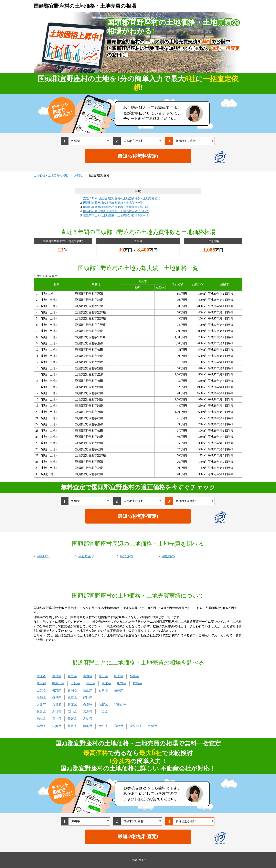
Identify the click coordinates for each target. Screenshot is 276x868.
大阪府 (41, 705)
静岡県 (88, 697)
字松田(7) (168, 556)
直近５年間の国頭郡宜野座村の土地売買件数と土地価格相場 (122, 198)
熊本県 (88, 726)
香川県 (57, 719)
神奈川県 (58, 683)
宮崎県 (119, 726)
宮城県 (88, 676)
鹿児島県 (136, 726)
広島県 (88, 712)
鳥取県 (41, 712)
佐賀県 (57, 726)
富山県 (88, 690)
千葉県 (75, 683)
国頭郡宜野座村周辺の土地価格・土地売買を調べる (116, 207)
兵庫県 (72, 705)
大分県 (103, 726)
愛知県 (41, 697)
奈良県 (88, 705)
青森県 (57, 676)
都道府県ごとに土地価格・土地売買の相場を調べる (116, 216)
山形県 (119, 676)
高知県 (88, 719)
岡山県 (72, 712)
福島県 (134, 676)
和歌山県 (120, 705)
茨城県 (106, 683)
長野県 (57, 690)
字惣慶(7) (127, 556)
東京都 (41, 683)
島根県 (57, 712)
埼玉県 (91, 683)
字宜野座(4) (86, 556)
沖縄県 (153, 726)
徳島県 (41, 719)
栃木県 (122, 683)
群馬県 (137, 683)
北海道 (41, 676)
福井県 (119, 690)
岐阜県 (57, 697)
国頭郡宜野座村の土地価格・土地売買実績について (116, 211)
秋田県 (103, 676)
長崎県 (72, 726)
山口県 (103, 712)
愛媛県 (72, 719)
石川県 (103, 690)
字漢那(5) (43, 556)
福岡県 (41, 726)
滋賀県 (103, 705)
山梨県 (41, 690)
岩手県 (72, 676)
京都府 (57, 705)
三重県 (72, 697)
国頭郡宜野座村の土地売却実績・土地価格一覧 (113, 203)
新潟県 (72, 690)
